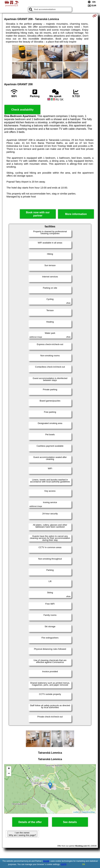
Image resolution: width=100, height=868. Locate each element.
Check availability (22, 110)
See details (70, 822)
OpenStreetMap (88, 812)
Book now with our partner (38, 214)
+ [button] (9, 769)
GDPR (64, 864)
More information (76, 214)
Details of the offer (30, 822)
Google (46, 861)
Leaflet (76, 812)
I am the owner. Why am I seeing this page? (22, 834)
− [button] (9, 774)
